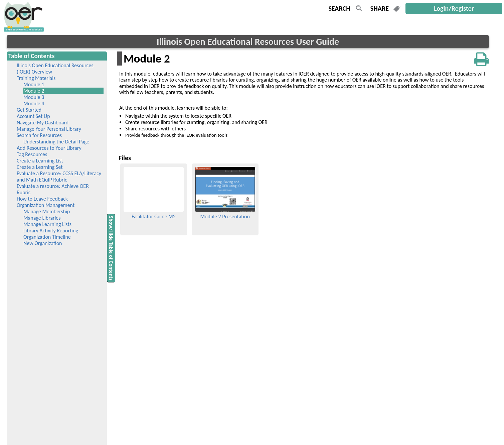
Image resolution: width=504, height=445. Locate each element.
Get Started (29, 110)
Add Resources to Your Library (49, 148)
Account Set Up (33, 116)
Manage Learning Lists (47, 224)
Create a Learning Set (40, 167)
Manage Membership (47, 211)
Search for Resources (39, 135)
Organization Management (46, 205)
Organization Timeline (47, 237)
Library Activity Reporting (51, 231)
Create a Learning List (40, 161)
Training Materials (36, 78)
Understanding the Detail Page (56, 142)
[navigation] (23, 30)
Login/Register (454, 8)
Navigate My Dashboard (43, 123)
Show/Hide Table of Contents (111, 248)
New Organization (43, 243)
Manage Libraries (42, 218)
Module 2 (43, 91)
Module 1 (34, 84)
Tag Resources (32, 154)
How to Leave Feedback (42, 199)
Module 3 (34, 97)
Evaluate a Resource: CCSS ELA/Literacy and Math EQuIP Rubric (59, 177)
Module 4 (34, 103)
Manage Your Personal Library (49, 129)
